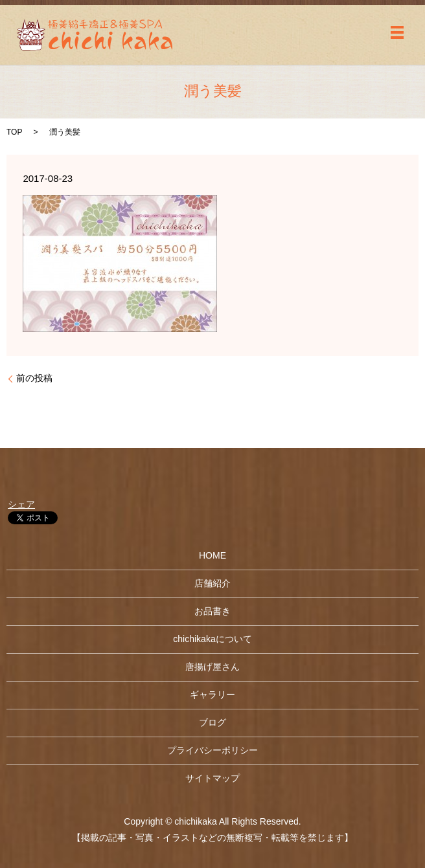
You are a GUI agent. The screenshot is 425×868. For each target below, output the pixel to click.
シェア (21, 504)
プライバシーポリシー (212, 750)
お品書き (212, 611)
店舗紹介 (212, 583)
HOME (212, 555)
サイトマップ (212, 778)
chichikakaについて (212, 639)
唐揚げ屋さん (212, 667)
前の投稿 (34, 378)
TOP (14, 132)
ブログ (212, 722)
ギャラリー (212, 695)
